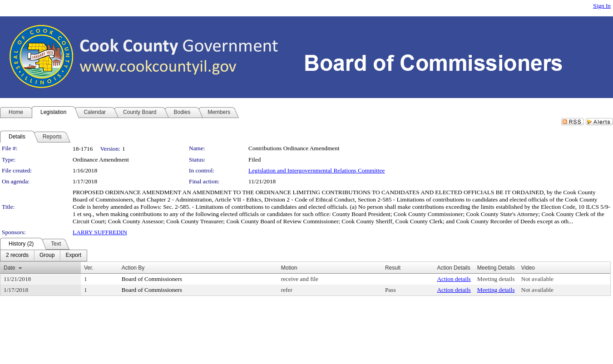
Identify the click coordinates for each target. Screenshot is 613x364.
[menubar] (44, 256)
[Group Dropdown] (47, 256)
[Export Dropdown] (73, 256)
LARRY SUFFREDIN (100, 232)
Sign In (602, 6)
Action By (133, 268)
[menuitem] (17, 256)
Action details (454, 279)
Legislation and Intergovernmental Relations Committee (316, 170)
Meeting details (496, 279)
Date (9, 268)
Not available (537, 279)
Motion (289, 268)
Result (393, 268)
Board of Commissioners (152, 279)
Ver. (89, 268)
